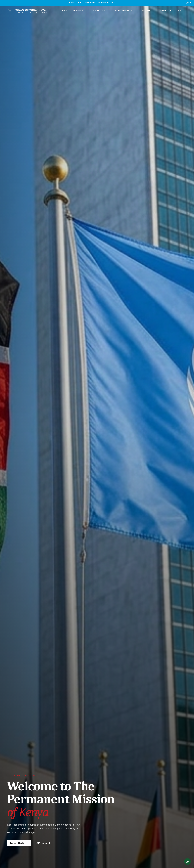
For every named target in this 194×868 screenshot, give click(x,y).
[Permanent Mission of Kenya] (29, 11)
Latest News (19, 843)
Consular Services (123, 11)
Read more (112, 3)
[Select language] (188, 3)
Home (65, 11)
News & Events (147, 11)
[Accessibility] (188, 862)
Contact (182, 11)
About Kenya (166, 11)
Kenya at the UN (99, 11)
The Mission (79, 11)
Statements (43, 843)
